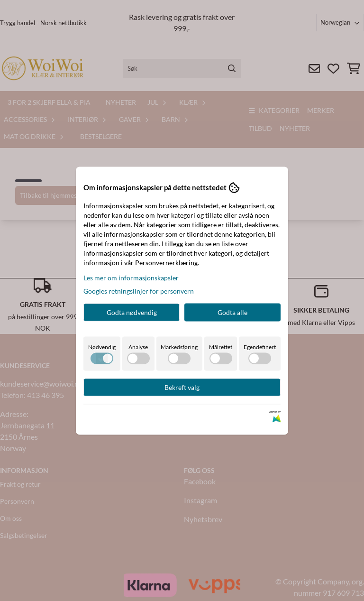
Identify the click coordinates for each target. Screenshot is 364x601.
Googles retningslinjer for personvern (139, 291)
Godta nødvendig (132, 312)
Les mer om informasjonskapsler (131, 277)
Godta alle (232, 312)
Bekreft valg (182, 387)
